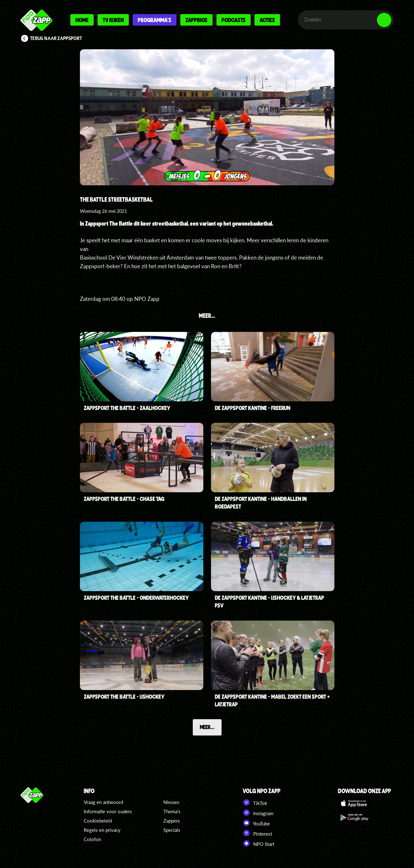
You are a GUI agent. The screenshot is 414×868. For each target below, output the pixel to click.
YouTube (256, 823)
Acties (267, 20)
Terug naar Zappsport (56, 38)
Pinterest (257, 833)
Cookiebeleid (98, 821)
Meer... (207, 727)
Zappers (172, 821)
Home (82, 20)
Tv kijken (113, 20)
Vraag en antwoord (103, 802)
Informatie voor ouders (108, 811)
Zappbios (196, 20)
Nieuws (171, 802)
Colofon (92, 839)
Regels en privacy (102, 830)
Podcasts (234, 20)
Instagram (258, 813)
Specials (172, 830)
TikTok (255, 802)
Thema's (172, 811)
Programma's (155, 20)
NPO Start (258, 843)
